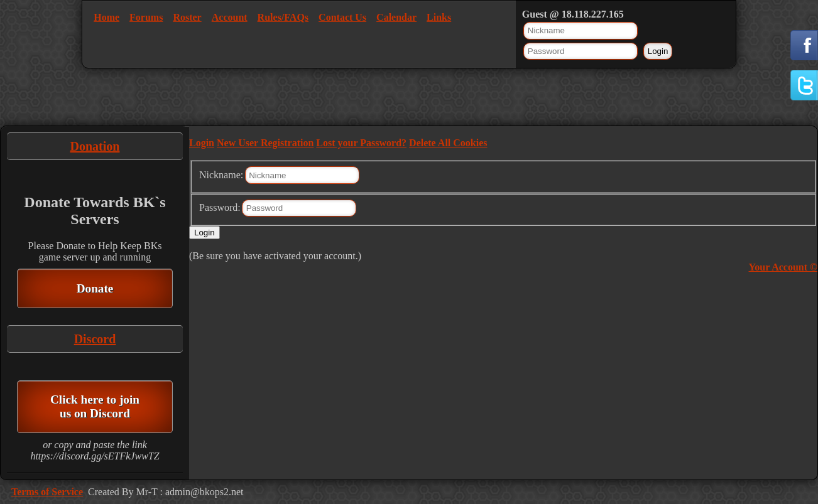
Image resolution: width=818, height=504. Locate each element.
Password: (220, 207)
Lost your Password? (361, 143)
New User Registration (265, 143)
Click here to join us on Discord (95, 406)
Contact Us (342, 17)
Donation (95, 146)
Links (439, 17)
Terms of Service (47, 492)
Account (230, 17)
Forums (146, 17)
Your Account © (783, 267)
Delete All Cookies (448, 143)
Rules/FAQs (283, 17)
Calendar (396, 17)
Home (106, 17)
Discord (95, 339)
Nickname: (221, 175)
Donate (95, 288)
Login (202, 143)
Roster (187, 17)
